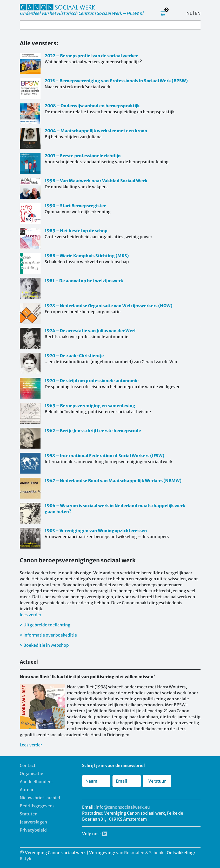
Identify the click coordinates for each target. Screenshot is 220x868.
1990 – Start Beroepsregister (75, 206)
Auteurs (28, 790)
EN (198, 13)
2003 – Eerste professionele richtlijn (83, 156)
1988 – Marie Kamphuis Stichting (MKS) (87, 256)
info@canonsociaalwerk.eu (123, 807)
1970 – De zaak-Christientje (74, 356)
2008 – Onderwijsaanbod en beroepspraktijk (92, 106)
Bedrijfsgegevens (37, 806)
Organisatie (31, 773)
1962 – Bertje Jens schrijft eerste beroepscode (93, 431)
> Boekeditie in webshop (44, 645)
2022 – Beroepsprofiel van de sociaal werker (91, 56)
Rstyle (26, 859)
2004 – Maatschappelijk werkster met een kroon (96, 131)
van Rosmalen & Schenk (140, 853)
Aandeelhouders (36, 782)
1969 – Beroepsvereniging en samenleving (90, 406)
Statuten (29, 814)
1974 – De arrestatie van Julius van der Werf (90, 331)
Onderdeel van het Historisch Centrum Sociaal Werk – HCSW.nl (82, 13)
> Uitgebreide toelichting (45, 625)
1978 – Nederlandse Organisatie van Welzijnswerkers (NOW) (109, 306)
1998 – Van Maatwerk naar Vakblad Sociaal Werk (96, 181)
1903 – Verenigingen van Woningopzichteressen (96, 531)
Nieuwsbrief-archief (40, 798)
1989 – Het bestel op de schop (76, 231)
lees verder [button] (31, 615)
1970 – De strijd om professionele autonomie (92, 381)
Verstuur (157, 781)
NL (189, 13)
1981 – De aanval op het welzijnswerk (84, 281)
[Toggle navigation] (110, 25)
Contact (28, 765)
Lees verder (31, 745)
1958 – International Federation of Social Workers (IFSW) (105, 456)
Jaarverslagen (33, 822)
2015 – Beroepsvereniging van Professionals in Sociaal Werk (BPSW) (116, 81)
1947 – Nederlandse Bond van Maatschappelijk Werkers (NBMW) (113, 481)
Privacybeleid (33, 830)
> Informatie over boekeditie (48, 635)
